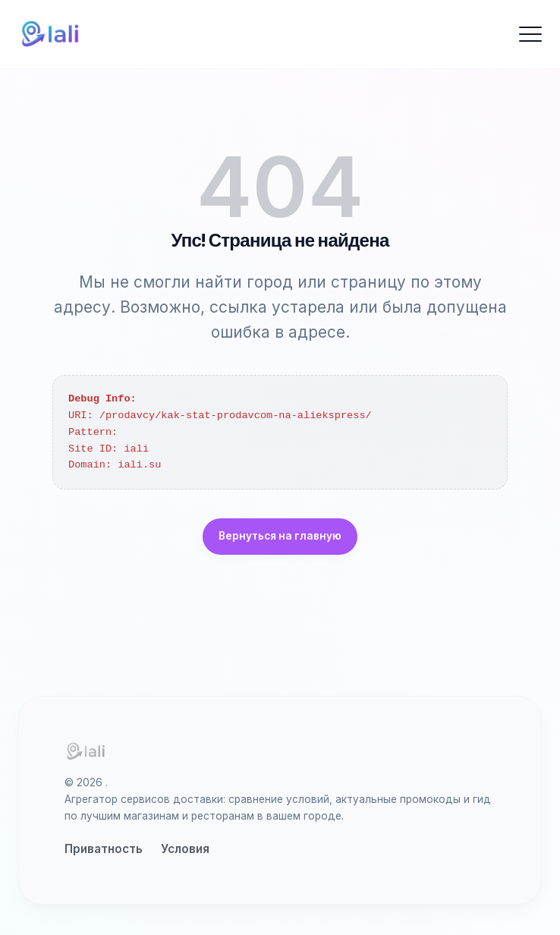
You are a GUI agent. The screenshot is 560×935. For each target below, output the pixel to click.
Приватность (104, 849)
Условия (185, 849)
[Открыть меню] (530, 34)
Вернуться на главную (280, 536)
